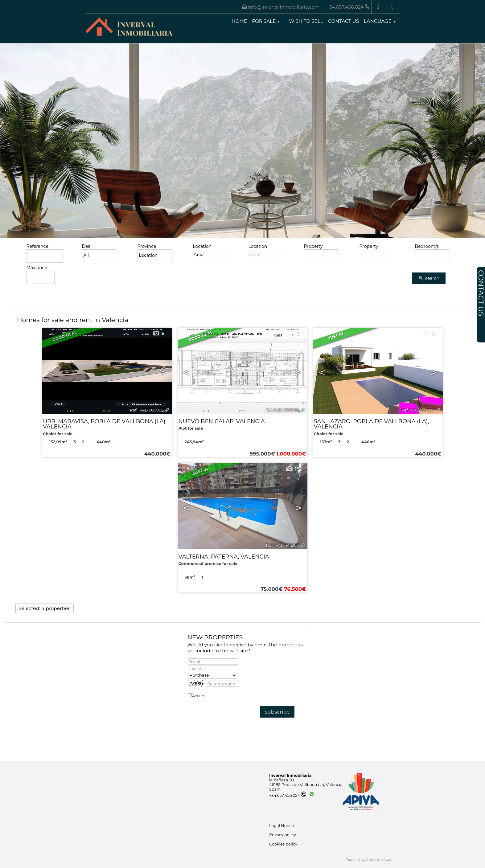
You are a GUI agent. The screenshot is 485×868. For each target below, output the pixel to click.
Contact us (343, 21)
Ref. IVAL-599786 (282, 410)
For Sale (266, 21)
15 (293, 469)
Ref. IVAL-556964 (418, 410)
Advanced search (47, 291)
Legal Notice (282, 826)
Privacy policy (220, 696)
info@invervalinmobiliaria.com (284, 7)
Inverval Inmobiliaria (290, 775)
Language (379, 21)
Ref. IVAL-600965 (147, 410)
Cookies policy (283, 844)
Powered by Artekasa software (370, 860)
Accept (213, 696)
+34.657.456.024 (288, 795)
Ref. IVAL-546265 (283, 545)
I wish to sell (305, 21)
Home (239, 21)
